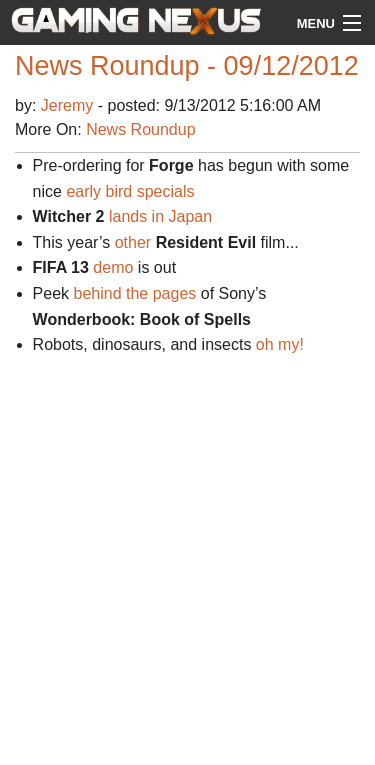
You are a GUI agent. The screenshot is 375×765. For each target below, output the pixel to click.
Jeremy (69, 105)
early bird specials (130, 191)
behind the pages (135, 293)
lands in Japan (160, 216)
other (133, 242)
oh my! (280, 344)
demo (113, 267)
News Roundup (140, 129)
